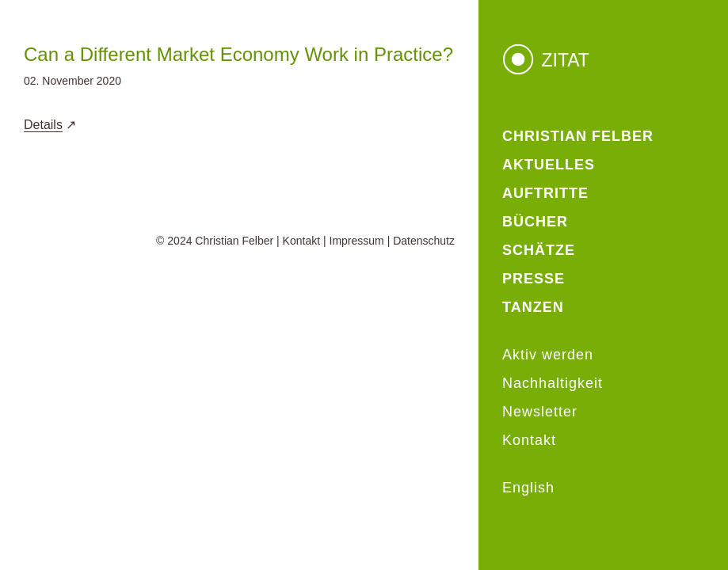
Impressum (357, 241)
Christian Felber (234, 241)
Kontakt (301, 241)
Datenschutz (424, 241)
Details (43, 125)
